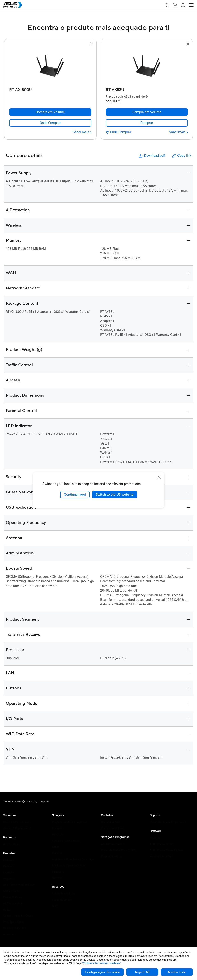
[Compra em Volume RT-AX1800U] (50, 112)
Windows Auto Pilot (161, 856)
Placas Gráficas (13, 897)
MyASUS (155, 838)
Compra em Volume (112, 828)
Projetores (9, 879)
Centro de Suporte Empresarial (167, 822)
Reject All (142, 972)
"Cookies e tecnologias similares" (101, 963)
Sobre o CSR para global (17, 828)
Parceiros (10, 837)
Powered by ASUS (111, 856)
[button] (167, 5)
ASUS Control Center (162, 844)
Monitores (9, 872)
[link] (50, 123)
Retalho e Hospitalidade (66, 841)
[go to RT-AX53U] (147, 66)
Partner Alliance (12, 844)
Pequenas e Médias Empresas (70, 822)
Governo (57, 878)
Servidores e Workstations (19, 885)
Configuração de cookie (102, 972)
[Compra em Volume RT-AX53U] (147, 112)
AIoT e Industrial (13, 903)
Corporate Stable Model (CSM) (119, 850)
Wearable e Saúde (14, 922)
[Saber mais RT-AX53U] (178, 132)
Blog (55, 906)
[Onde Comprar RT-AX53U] (118, 132)
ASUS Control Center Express (167, 850)
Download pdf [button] (152, 156)
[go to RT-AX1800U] (50, 66)
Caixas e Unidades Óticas (18, 916)
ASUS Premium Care (113, 844)
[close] (159, 477)
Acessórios (10, 934)
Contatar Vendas (111, 822)
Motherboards (11, 891)
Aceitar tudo (177, 972)
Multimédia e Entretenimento (69, 865)
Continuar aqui (75, 494)
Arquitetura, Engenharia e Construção (74, 859)
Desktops (9, 866)
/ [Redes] (31, 802)
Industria (57, 853)
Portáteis (9, 860)
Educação (58, 835)
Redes (7, 910)
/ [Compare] (42, 802)
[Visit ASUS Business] (15, 802)
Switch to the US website (115, 494)
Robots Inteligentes (15, 928)
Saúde (56, 847)
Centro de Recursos (64, 894)
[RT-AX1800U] (50, 89)
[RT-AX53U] (147, 89)
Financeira (58, 872)
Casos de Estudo (62, 900)
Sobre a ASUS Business (17, 822)
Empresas (58, 828)
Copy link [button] (181, 156)
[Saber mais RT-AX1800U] (82, 132)
